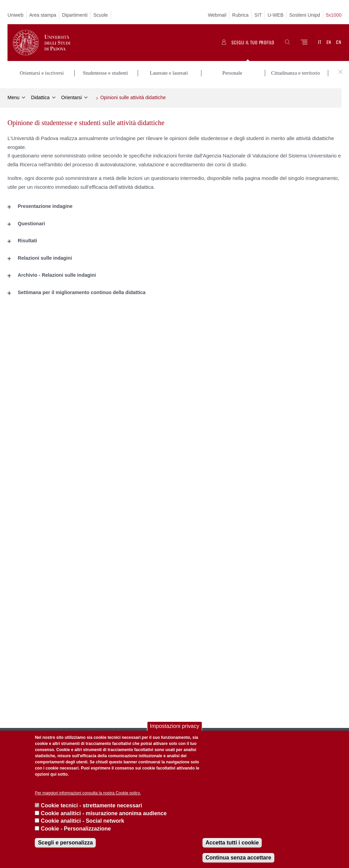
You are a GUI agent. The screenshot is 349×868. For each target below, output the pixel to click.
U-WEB (276, 15)
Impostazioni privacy (175, 726)
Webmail (217, 15)
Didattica (40, 97)
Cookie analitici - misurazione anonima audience (104, 813)
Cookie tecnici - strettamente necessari (92, 805)
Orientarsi (72, 97)
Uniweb (16, 15)
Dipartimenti (75, 15)
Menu (13, 97)
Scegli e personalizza (65, 843)
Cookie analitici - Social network (83, 821)
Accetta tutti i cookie (232, 843)
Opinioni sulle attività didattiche (133, 97)
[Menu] (304, 43)
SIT (258, 15)
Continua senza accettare (238, 858)
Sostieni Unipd (305, 15)
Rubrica (240, 15)
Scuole (101, 15)
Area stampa (43, 15)
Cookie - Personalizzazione (76, 829)
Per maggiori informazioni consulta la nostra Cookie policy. (88, 793)
